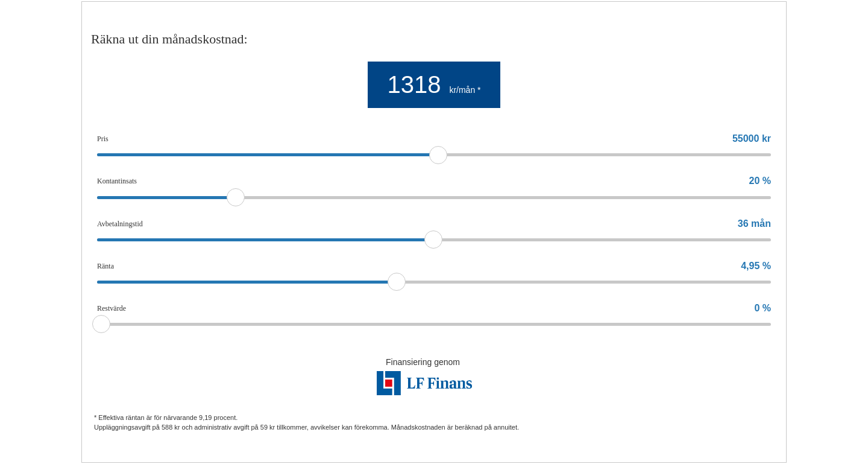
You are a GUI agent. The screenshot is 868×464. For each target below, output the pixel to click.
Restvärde (112, 308)
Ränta (105, 266)
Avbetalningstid (120, 224)
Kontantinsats (117, 181)
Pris (103, 139)
